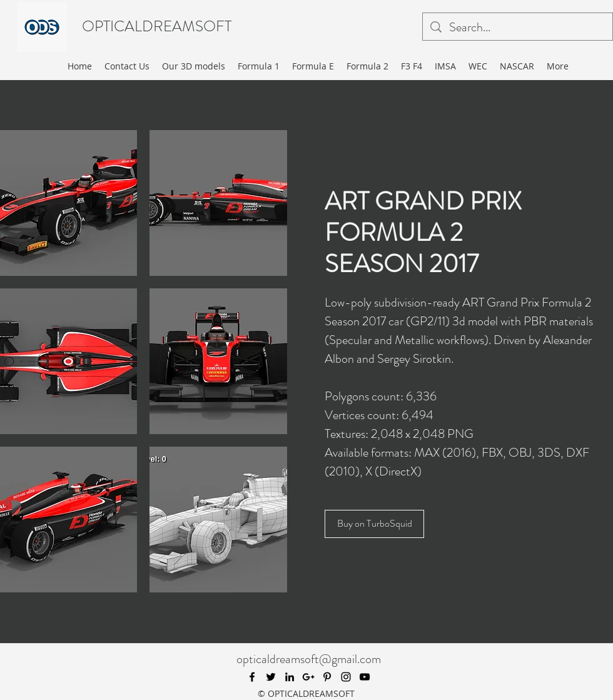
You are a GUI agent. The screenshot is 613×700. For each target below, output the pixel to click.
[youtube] (365, 677)
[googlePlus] (308, 677)
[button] (218, 203)
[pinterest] (327, 677)
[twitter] (271, 677)
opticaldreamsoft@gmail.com (309, 659)
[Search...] (518, 28)
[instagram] (346, 677)
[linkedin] (290, 677)
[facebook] (252, 677)
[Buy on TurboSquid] (374, 524)
